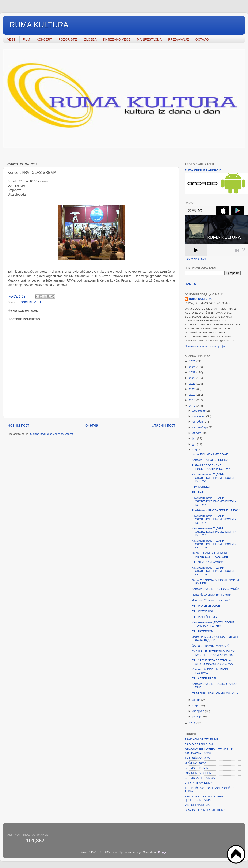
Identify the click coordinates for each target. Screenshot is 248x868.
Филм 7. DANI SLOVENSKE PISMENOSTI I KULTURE (210, 555)
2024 (193, 367)
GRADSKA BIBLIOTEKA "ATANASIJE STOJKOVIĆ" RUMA (209, 751)
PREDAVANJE (179, 39)
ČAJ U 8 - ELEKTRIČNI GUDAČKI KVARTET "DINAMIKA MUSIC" (214, 653)
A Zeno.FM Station (195, 259)
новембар (199, 416)
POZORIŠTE (68, 39)
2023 (193, 372)
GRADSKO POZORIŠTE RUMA (205, 810)
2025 (193, 361)
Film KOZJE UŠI (202, 611)
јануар (197, 716)
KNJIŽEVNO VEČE (117, 39)
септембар (200, 427)
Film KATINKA (201, 487)
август (197, 433)
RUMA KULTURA (39, 25)
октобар (198, 422)
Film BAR (198, 492)
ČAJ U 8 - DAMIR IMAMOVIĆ (211, 646)
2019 (193, 395)
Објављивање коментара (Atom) (52, 434)
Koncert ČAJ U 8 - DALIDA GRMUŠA (215, 589)
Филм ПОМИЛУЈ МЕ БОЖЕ (210, 454)
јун (195, 444)
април (197, 700)
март (196, 705)
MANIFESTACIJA (149, 39)
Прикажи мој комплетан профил (206, 346)
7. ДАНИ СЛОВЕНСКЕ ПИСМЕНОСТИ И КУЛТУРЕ (212, 467)
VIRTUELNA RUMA (197, 805)
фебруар (199, 711)
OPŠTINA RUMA (195, 763)
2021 (193, 384)
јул (195, 438)
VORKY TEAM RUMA (199, 783)
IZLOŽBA (90, 39)
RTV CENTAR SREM (198, 773)
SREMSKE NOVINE (198, 768)
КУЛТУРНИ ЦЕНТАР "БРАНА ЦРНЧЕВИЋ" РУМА (204, 798)
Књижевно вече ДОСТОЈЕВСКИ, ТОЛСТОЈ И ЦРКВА (213, 624)
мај (195, 450)
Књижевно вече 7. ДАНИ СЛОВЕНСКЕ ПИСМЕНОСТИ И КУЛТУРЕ (214, 478)
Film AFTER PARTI (204, 678)
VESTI (12, 39)
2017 (193, 406)
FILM (26, 39)
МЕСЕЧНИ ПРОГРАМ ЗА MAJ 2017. (216, 693)
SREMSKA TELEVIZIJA (200, 778)
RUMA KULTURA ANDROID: (203, 170)
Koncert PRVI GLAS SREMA (210, 460)
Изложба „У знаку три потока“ (211, 595)
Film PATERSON (203, 631)
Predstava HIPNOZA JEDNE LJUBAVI (216, 510)
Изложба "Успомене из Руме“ (211, 600)
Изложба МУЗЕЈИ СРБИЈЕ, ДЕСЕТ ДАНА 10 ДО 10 (215, 639)
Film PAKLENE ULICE (206, 606)
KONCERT (44, 39)
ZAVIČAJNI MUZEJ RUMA (202, 739)
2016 (193, 723)
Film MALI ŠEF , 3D (204, 617)
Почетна (90, 425)
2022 (193, 378)
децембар (199, 411)
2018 (193, 400)
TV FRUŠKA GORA (197, 758)
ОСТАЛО (202, 39)
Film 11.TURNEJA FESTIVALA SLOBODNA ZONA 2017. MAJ (213, 662)
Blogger (163, 852)
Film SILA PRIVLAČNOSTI (209, 562)
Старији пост (163, 425)
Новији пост (18, 425)
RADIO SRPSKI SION (199, 744)
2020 (193, 389)
